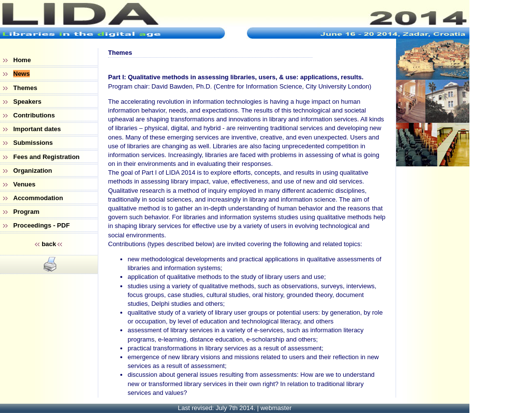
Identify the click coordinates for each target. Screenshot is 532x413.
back (49, 244)
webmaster (276, 408)
